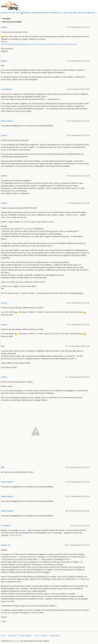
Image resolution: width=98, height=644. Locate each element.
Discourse (15, 641)
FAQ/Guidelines (25, 636)
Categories (12, 636)
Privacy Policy (55, 636)
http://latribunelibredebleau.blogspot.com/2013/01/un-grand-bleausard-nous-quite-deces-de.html (39, 44)
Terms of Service (40, 636)
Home (3, 636)
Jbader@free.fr (16, 535)
